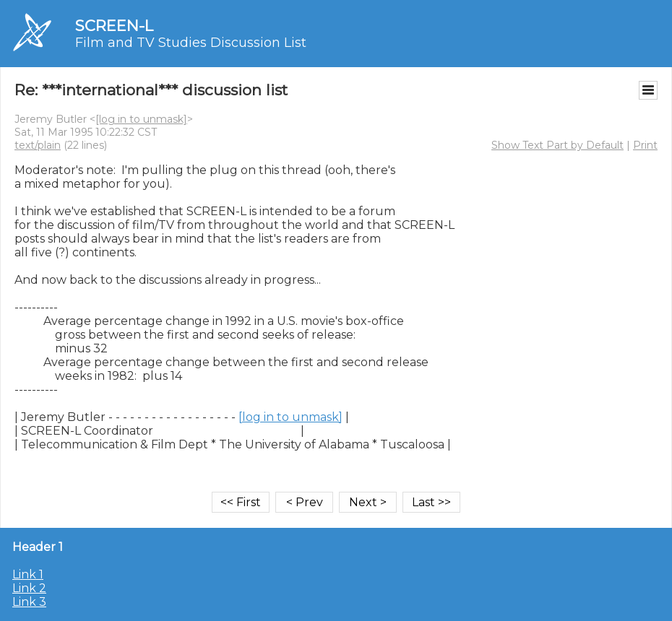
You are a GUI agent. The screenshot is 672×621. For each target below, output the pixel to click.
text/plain (38, 145)
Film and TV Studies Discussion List (191, 43)
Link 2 (29, 588)
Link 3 (29, 602)
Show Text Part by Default (557, 145)
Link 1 (28, 574)
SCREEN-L (114, 26)
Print (645, 145)
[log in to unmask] (141, 119)
